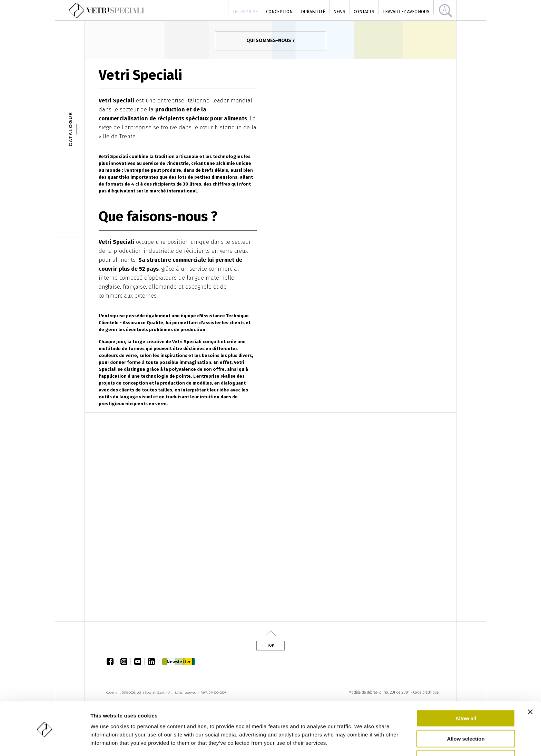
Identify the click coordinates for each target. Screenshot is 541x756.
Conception (279, 12)
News (339, 12)
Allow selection (466, 716)
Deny (466, 736)
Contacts (364, 12)
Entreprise (245, 12)
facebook (112, 661)
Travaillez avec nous (406, 12)
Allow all (466, 695)
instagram (126, 661)
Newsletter (179, 662)
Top (270, 646)
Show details (362, 742)
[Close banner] (530, 689)
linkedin (153, 661)
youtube (139, 661)
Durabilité (313, 12)
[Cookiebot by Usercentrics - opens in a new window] (45, 743)
